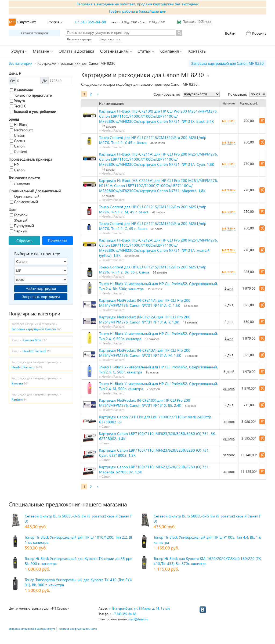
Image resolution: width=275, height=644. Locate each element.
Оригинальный (25, 196)
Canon (17, 146)
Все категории (21, 63)
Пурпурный (22, 226)
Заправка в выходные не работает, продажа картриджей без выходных (137, 4)
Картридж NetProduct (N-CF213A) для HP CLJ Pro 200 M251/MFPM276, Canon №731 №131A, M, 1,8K (145, 353)
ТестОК (18, 106)
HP (14, 165)
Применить (57, 240)
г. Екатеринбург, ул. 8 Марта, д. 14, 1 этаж (140, 608)
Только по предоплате (31, 95)
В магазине (21, 90)
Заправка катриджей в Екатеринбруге (32, 629)
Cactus (17, 141)
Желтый (19, 220)
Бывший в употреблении (33, 111)
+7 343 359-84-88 (90, 22)
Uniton (17, 135)
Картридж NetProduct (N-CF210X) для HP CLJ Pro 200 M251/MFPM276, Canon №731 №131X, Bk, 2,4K (145, 403)
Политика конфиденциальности (77, 629)
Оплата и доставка (76, 51)
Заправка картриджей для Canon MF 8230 (227, 63)
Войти (230, 33)
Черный (19, 231)
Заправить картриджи (41, 297)
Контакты (197, 51)
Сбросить (24, 241)
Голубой (19, 215)
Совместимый (24, 202)
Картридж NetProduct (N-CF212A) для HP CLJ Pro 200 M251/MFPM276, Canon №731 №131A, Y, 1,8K (145, 319)
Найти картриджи (41, 289)
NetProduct (21, 130)
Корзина (259, 33)
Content (19, 151)
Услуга (17, 101)
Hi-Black (19, 125)
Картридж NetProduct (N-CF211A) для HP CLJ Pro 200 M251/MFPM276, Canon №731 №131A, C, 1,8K (145, 303)
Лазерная (20, 183)
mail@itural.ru (138, 619)
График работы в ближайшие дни (138, 11)
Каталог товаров (34, 33)
